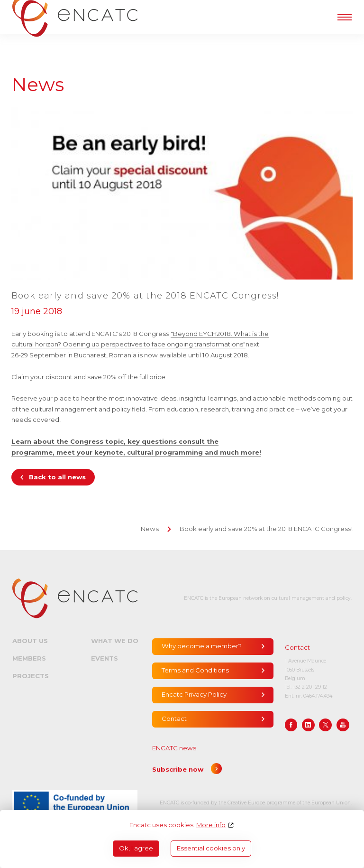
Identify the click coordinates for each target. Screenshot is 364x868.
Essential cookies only (211, 848)
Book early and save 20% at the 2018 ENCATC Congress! (266, 529)
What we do (115, 641)
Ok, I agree (136, 848)
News (150, 529)
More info (211, 825)
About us (30, 641)
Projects (31, 676)
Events (105, 658)
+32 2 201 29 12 (310, 687)
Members (29, 658)
